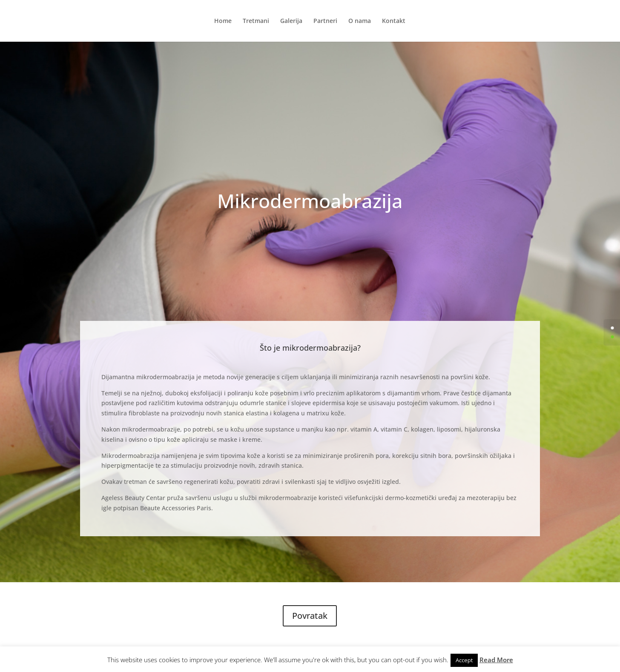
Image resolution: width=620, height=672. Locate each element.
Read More (496, 660)
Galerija (291, 21)
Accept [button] (464, 660)
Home (223, 21)
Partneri (325, 21)
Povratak (310, 616)
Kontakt (394, 21)
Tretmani (256, 21)
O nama (360, 21)
